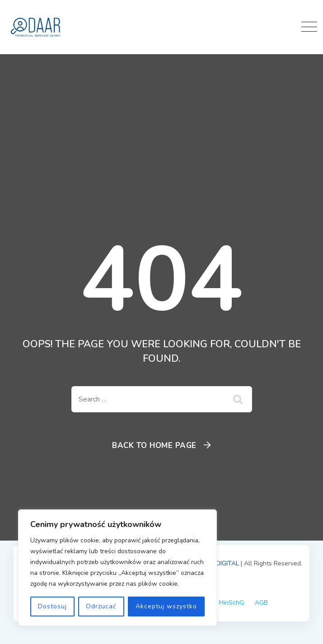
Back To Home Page (154, 446)
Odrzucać (101, 606)
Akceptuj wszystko (166, 606)
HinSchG (232, 603)
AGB (261, 603)
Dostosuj (52, 606)
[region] (117, 568)
